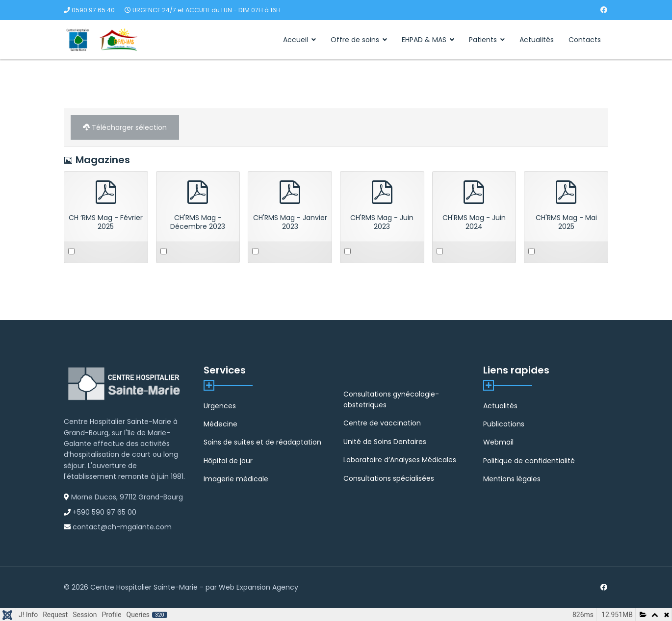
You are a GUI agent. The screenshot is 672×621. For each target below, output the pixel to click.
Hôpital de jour (228, 461)
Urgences (220, 406)
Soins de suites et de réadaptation (262, 442)
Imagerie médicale (236, 479)
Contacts (585, 40)
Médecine (220, 424)
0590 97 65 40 (93, 10)
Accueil (296, 40)
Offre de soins (355, 40)
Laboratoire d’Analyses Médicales (400, 460)
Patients (483, 40)
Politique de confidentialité (529, 461)
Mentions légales (512, 479)
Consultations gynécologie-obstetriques (391, 399)
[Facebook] (604, 10)
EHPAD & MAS (424, 40)
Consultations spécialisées (389, 478)
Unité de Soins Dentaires (385, 442)
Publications (504, 424)
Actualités (537, 40)
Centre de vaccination (382, 423)
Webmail (498, 442)
